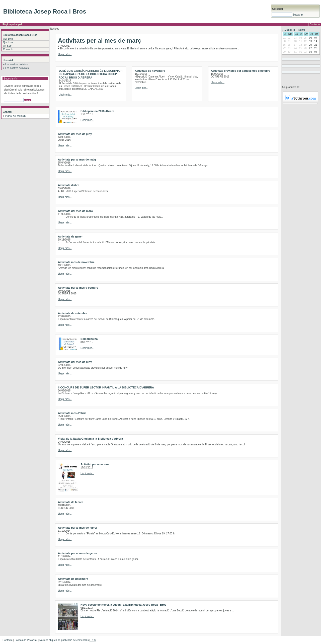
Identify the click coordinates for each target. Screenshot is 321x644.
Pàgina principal (12, 24)
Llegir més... (65, 54)
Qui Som (8, 39)
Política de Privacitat (26, 640)
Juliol (288, 30)
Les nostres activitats (17, 68)
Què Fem (8, 42)
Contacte (315, 24)
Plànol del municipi (16, 116)
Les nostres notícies (16, 64)
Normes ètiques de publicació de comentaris (64, 640)
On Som (8, 46)
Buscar (298, 15)
